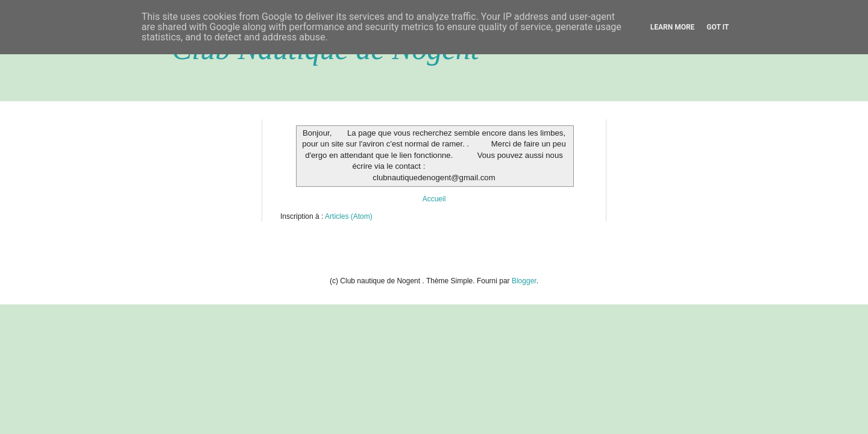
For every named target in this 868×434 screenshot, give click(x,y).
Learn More (673, 27)
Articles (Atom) (349, 216)
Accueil (434, 199)
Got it (718, 27)
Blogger (524, 281)
